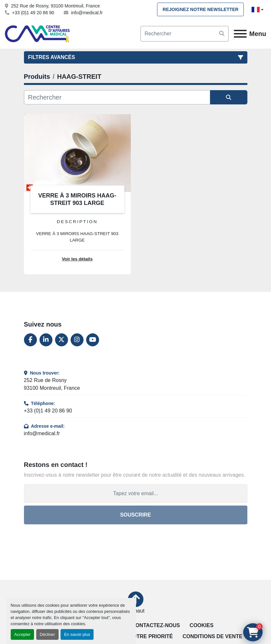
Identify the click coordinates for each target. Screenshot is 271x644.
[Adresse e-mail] (136, 494)
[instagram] (77, 340)
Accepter (23, 634)
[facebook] (30, 340)
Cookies (202, 625)
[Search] (185, 34)
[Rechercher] (117, 97)
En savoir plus (77, 634)
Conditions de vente (213, 636)
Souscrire (135, 515)
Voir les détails (77, 259)
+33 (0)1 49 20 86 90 (33, 13)
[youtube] (93, 340)
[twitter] (62, 340)
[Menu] (240, 34)
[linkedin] (46, 340)
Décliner (47, 634)
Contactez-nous (156, 625)
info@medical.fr (87, 13)
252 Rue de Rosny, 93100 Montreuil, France (55, 6)
